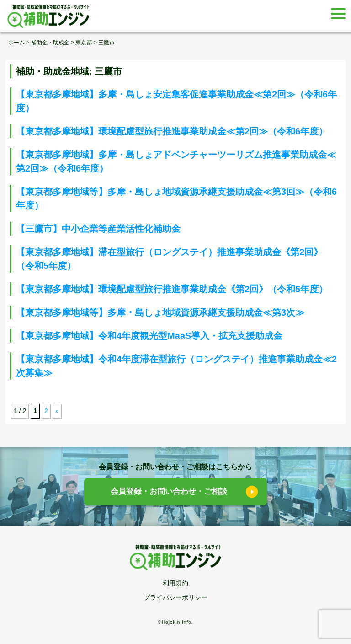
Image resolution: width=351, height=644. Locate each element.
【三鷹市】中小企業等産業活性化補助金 (98, 229)
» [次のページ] (57, 411)
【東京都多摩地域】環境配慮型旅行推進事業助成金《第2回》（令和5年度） (172, 289)
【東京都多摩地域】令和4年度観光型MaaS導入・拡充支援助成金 (149, 336)
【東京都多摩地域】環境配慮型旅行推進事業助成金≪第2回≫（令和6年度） (172, 131)
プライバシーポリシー (175, 597)
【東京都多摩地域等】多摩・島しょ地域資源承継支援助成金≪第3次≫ (160, 312)
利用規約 (175, 583)
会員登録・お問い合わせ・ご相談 (169, 491)
